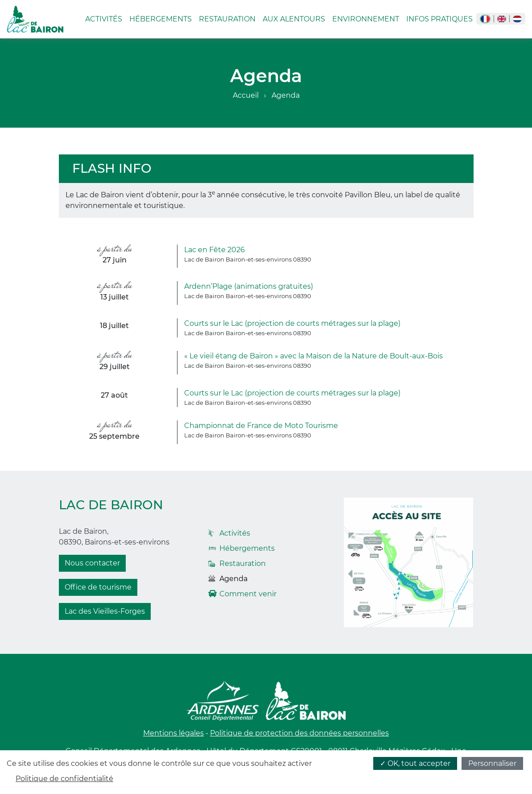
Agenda (233, 579)
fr (485, 19)
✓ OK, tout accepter (415, 763)
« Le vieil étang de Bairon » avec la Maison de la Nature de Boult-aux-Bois (313, 356)
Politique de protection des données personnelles (299, 733)
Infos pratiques (439, 19)
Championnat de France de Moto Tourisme (261, 426)
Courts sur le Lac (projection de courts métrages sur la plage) (292, 323)
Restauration (227, 19)
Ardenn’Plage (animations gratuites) (249, 286)
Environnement (366, 19)
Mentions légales (173, 733)
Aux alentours (294, 19)
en (502, 19)
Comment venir (248, 594)
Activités (104, 19)
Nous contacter (92, 563)
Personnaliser (492, 763)
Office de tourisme (98, 587)
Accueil (246, 95)
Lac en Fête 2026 (214, 250)
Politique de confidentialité (64, 779)
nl (517, 19)
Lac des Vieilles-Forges (105, 611)
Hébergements (161, 19)
